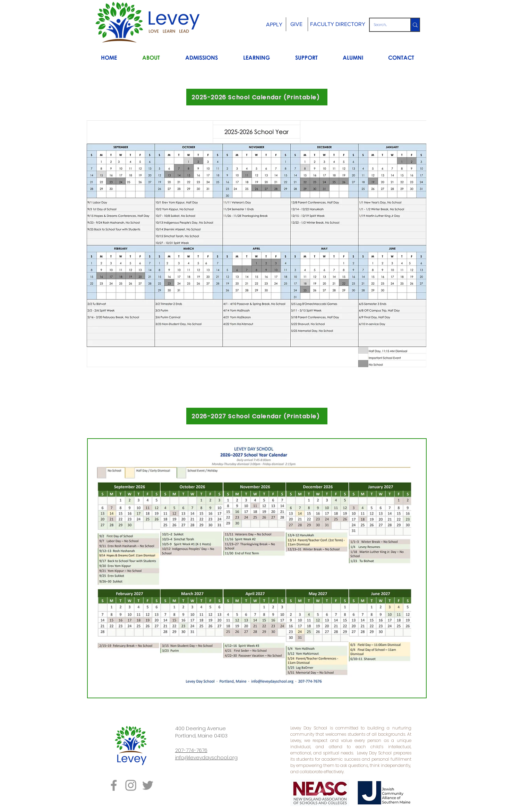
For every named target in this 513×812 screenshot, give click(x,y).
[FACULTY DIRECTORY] (338, 24)
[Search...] (385, 25)
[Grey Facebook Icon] (114, 785)
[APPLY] (274, 25)
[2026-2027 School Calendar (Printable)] (257, 416)
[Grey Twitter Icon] (148, 785)
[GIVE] (297, 24)
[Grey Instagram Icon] (131, 785)
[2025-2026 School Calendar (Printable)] (257, 97)
